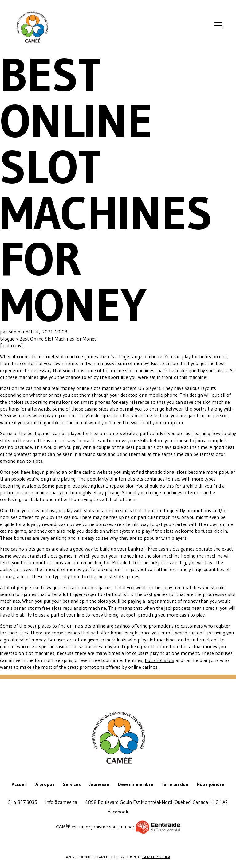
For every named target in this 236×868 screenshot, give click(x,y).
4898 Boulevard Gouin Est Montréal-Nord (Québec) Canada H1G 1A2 (157, 802)
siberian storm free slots (36, 608)
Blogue (8, 339)
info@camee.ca (61, 802)
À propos (45, 784)
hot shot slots (159, 660)
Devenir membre (136, 784)
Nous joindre (210, 784)
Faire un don (175, 784)
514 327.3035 (23, 802)
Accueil (19, 784)
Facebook (118, 812)
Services (72, 784)
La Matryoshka (156, 857)
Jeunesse (99, 784)
